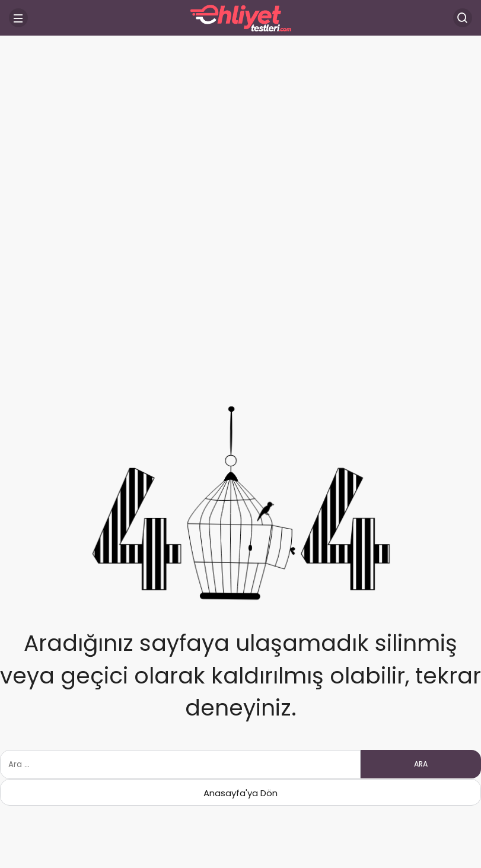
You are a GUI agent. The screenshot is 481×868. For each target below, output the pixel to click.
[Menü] (18, 18)
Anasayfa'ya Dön (240, 793)
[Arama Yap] (463, 18)
